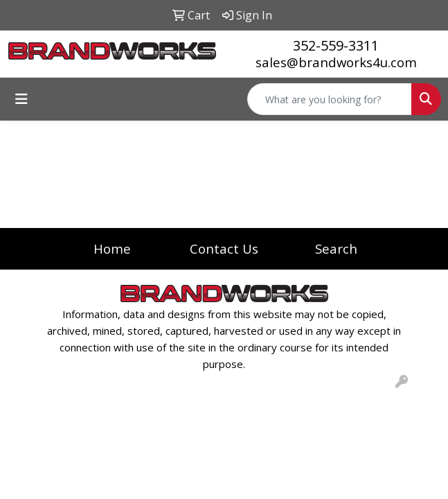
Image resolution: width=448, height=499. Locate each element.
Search (336, 248)
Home (112, 248)
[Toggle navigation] (21, 99)
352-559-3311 (336, 45)
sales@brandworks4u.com (336, 62)
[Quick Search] (330, 99)
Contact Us (224, 248)
